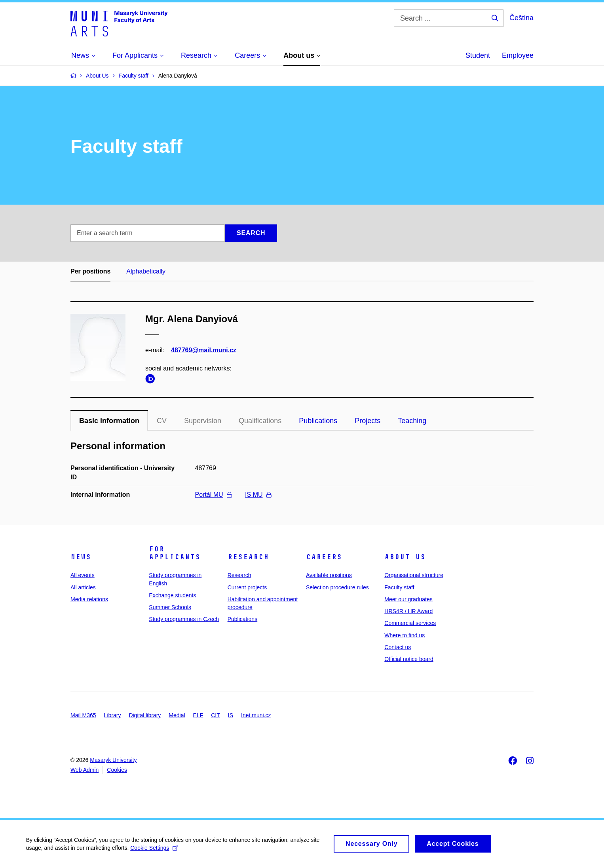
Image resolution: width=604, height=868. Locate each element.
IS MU (258, 495)
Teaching (412, 421)
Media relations (89, 599)
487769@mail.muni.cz (204, 350)
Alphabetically (146, 271)
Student (478, 55)
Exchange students (172, 595)
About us (405, 557)
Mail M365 (83, 715)
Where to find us (405, 635)
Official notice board (409, 659)
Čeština (521, 18)
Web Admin (85, 770)
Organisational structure (414, 575)
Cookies (117, 770)
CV (162, 421)
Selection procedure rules (337, 587)
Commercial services (410, 623)
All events (83, 575)
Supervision (203, 421)
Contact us (398, 647)
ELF (198, 715)
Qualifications (260, 421)
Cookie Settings (156, 853)
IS (231, 715)
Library (113, 715)
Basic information (109, 421)
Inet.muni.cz (256, 715)
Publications (318, 421)
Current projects (247, 587)
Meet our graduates (408, 599)
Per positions (90, 271)
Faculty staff (399, 587)
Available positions (329, 575)
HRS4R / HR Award (408, 611)
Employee (518, 55)
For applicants (175, 553)
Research (248, 557)
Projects (368, 421)
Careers (324, 557)
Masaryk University (113, 760)
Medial (177, 715)
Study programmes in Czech (184, 619)
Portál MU (213, 495)
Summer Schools (170, 607)
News (81, 557)
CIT (216, 715)
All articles (83, 587)
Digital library (145, 715)
